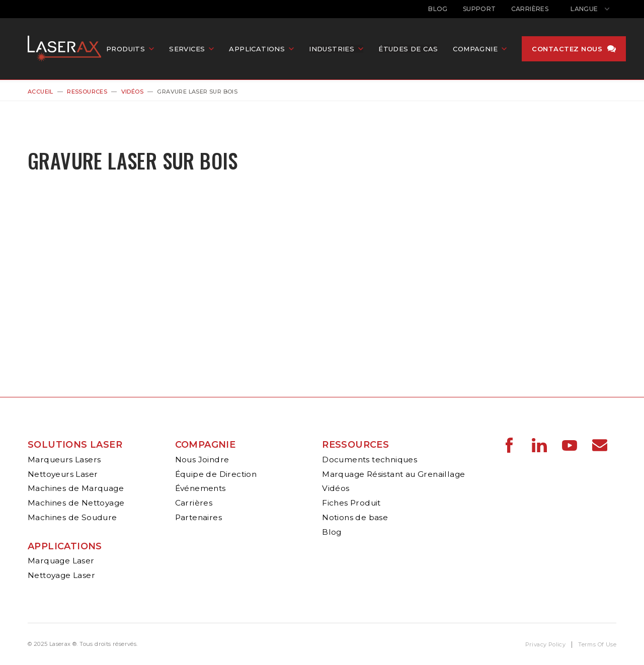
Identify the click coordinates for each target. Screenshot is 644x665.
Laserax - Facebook (509, 445)
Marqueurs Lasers (64, 460)
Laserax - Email (600, 445)
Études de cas (415, 50)
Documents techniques (370, 460)
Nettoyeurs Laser (63, 474)
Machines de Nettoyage (76, 503)
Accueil (41, 92)
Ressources (87, 92)
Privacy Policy (546, 644)
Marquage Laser (61, 561)
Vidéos (132, 92)
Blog (438, 9)
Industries (339, 50)
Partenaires (198, 517)
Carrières (530, 9)
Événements (200, 488)
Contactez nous (574, 50)
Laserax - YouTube (570, 445)
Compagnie (206, 445)
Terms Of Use (597, 644)
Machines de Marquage (76, 488)
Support (479, 9)
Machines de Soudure (72, 517)
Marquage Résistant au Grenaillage (393, 474)
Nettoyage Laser (61, 575)
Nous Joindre (202, 460)
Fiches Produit (351, 503)
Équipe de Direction (216, 474)
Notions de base (355, 517)
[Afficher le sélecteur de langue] (590, 9)
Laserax (70, 50)
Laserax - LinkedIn (539, 445)
